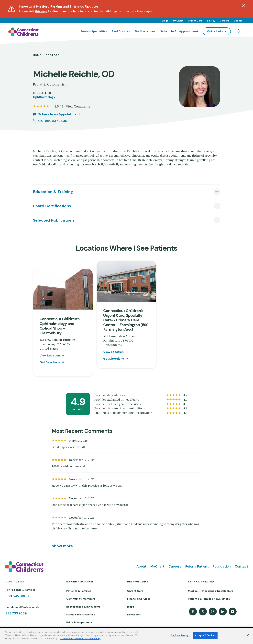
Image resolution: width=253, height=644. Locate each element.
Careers (225, 21)
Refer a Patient (197, 566)
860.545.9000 (17, 596)
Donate (238, 21)
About (141, 566)
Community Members (81, 599)
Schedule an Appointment (179, 31)
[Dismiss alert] (243, 6)
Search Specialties (94, 31)
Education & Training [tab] (53, 192)
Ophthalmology (44, 97)
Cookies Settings (180, 635)
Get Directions (50, 362)
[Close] (248, 635)
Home (37, 55)
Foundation (222, 566)
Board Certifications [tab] (52, 206)
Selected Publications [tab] (54, 220)
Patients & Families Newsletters (209, 599)
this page (41, 11)
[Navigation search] (239, 31)
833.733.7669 (16, 613)
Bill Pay (211, 21)
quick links (215, 31)
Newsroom (134, 615)
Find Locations (145, 31)
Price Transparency (79, 622)
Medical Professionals (81, 615)
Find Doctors (121, 31)
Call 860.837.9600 (53, 121)
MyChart (178, 21)
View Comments (78, 106)
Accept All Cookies (205, 635)
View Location (50, 355)
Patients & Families (79, 591)
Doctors (53, 55)
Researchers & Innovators (83, 607)
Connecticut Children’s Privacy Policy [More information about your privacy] (80, 638)
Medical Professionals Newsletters (211, 591)
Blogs (165, 21)
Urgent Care (195, 21)
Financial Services (139, 599)
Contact (241, 566)
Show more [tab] (62, 546)
